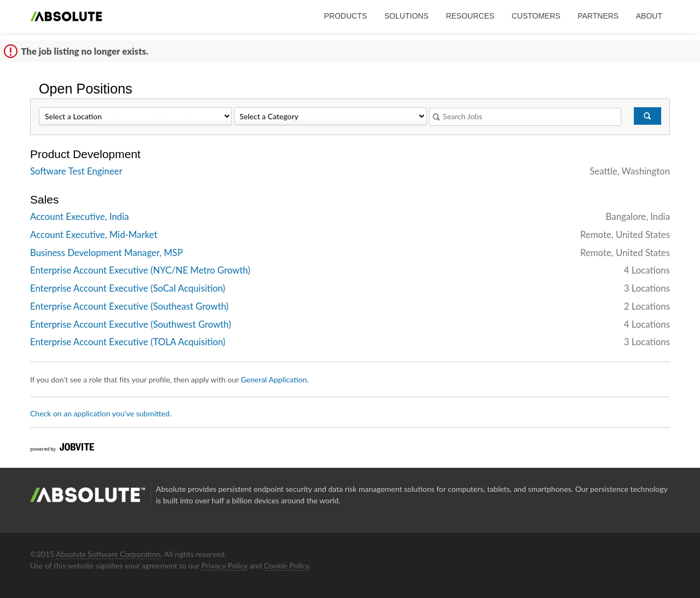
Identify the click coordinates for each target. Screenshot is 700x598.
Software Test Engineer (76, 171)
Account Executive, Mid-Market (94, 234)
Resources (470, 16)
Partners (598, 16)
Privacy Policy (225, 565)
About (649, 16)
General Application (274, 379)
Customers (536, 16)
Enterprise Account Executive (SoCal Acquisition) (128, 288)
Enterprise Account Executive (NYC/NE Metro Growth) (140, 270)
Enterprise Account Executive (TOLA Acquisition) (128, 342)
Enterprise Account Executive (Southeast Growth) (129, 306)
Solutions (407, 16)
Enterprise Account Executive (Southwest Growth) (130, 324)
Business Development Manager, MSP (106, 252)
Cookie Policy (286, 565)
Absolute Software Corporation (108, 554)
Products (345, 16)
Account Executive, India (80, 216)
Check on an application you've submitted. (101, 413)
